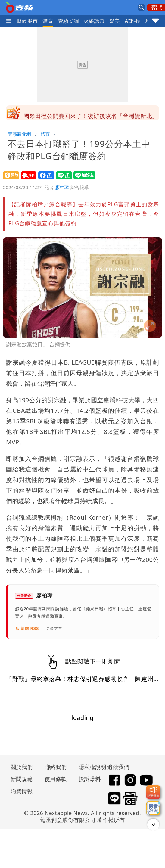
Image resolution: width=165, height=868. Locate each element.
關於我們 (22, 767)
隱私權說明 (90, 767)
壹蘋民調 (68, 21)
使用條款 (56, 779)
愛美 (115, 21)
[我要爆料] (153, 792)
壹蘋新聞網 (19, 134)
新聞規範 (22, 779)
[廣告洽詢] (153, 808)
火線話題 (94, 21)
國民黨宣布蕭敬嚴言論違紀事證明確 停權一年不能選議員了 (91, 115)
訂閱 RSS (27, 629)
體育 (48, 21)
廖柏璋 (62, 187)
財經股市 (27, 21)
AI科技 (133, 21)
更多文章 (54, 628)
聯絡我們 (56, 767)
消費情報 (22, 791)
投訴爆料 (90, 779)
